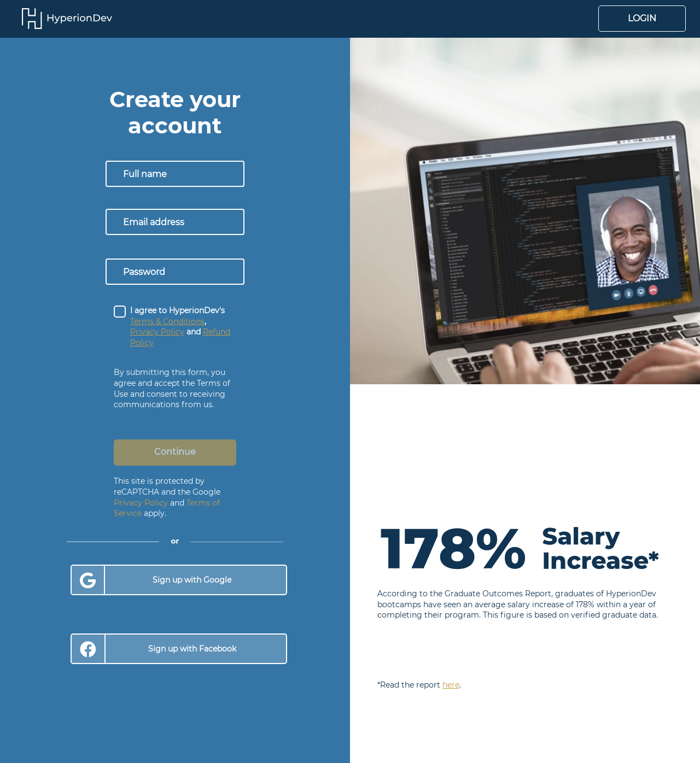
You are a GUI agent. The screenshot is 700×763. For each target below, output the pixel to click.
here (451, 685)
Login (642, 18)
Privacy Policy (141, 503)
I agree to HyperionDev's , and (180, 327)
